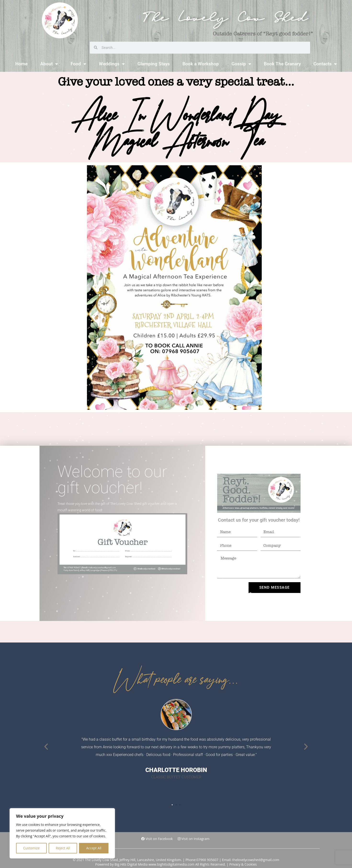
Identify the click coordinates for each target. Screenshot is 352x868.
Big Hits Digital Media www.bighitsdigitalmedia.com (154, 864)
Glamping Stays (154, 64)
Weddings (112, 64)
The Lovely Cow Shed (225, 20)
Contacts (325, 64)
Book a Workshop (201, 64)
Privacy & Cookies (243, 864)
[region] (62, 833)
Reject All (63, 848)
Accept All (94, 848)
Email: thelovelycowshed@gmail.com (251, 860)
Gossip (241, 64)
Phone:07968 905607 (202, 860)
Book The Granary (282, 64)
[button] (46, 747)
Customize (31, 848)
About (49, 64)
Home (21, 64)
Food (78, 64)
